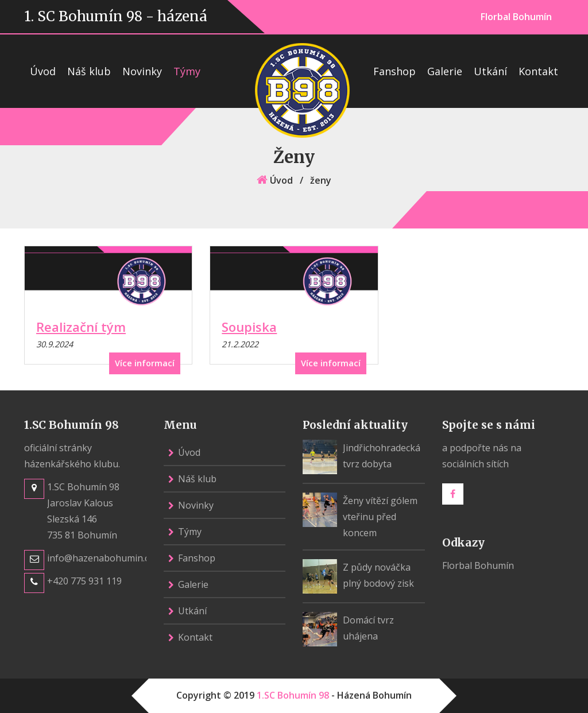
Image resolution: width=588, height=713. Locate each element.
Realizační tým (81, 327)
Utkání (490, 71)
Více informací (145, 363)
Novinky (142, 71)
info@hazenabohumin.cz (100, 558)
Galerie (445, 71)
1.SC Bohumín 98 (293, 695)
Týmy (187, 71)
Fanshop (394, 71)
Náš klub (89, 71)
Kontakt (538, 71)
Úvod (43, 71)
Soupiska (249, 327)
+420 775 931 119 (84, 581)
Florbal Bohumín (516, 17)
